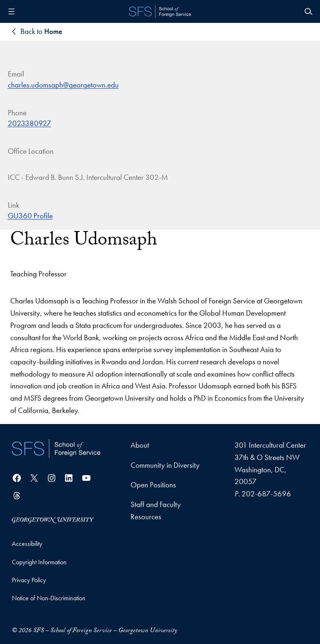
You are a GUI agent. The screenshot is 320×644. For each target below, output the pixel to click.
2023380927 (29, 123)
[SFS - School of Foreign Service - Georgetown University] (160, 11)
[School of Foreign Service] (56, 449)
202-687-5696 (266, 494)
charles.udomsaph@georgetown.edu (63, 85)
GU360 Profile (30, 216)
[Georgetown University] (53, 519)
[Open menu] (11, 11)
